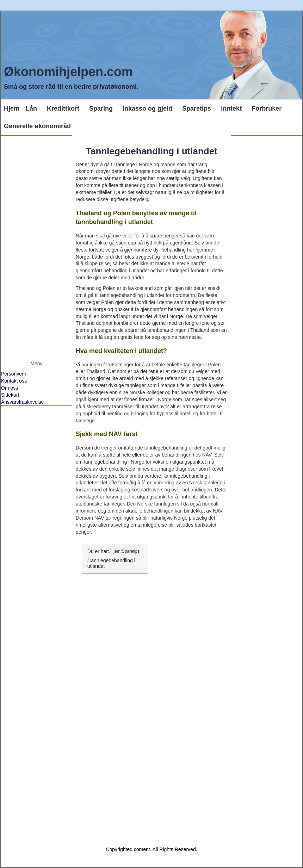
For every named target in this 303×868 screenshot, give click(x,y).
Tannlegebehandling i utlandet (151, 151)
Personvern (14, 374)
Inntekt (231, 108)
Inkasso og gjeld (147, 108)
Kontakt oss (14, 381)
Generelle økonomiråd (37, 126)
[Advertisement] (36, 246)
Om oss (10, 388)
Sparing (101, 108)
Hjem (12, 108)
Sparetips (197, 108)
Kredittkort (63, 108)
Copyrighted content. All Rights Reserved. (151, 849)
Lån (31, 108)
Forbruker (267, 108)
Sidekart (10, 395)
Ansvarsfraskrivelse (22, 402)
